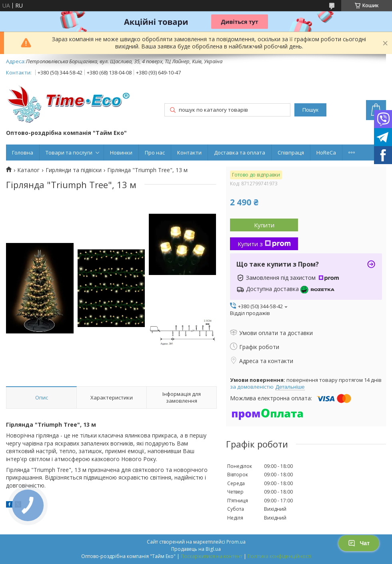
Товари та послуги (69, 153)
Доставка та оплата (240, 153)
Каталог (28, 170)
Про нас (155, 153)
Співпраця (291, 153)
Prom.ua (236, 542)
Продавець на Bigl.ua (196, 549)
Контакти (189, 153)
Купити (264, 225)
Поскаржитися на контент (212, 556)
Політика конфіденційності (279, 556)
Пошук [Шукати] (310, 110)
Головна (23, 153)
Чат (359, 543)
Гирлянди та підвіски (74, 170)
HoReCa (326, 153)
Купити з (264, 244)
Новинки (121, 153)
